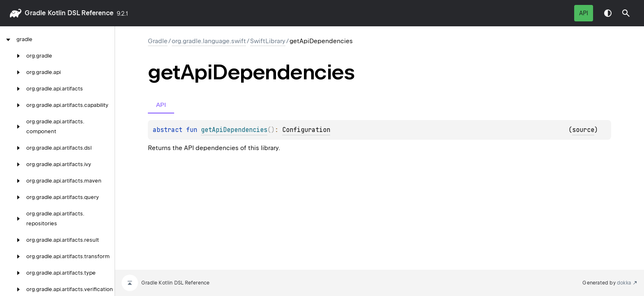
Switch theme (608, 13)
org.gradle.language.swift (209, 41)
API (584, 13)
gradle (35, 13)
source (583, 130)
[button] (626, 13)
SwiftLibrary (268, 41)
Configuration (306, 130)
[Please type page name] (626, 13)
